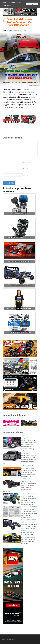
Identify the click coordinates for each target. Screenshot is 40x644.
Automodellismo (18, 31)
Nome (28, 163)
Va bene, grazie (32, 4)
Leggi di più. (6, 5)
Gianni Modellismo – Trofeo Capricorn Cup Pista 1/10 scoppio (20, 22)
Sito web (25, 175)
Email (28, 169)
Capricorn (12, 94)
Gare (24, 31)
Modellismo (26, 89)
